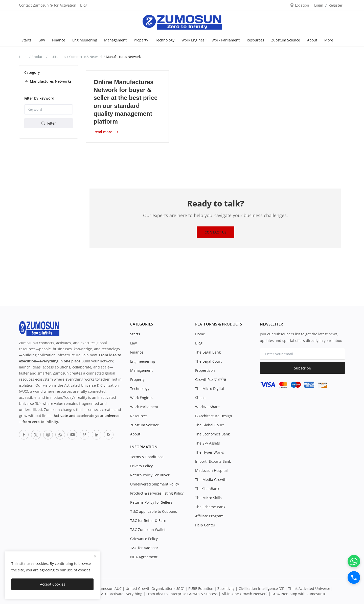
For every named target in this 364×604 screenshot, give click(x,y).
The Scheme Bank (210, 507)
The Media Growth (211, 480)
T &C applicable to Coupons (154, 511)
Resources (255, 40)
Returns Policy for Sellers (151, 502)
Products (38, 57)
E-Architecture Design (214, 416)
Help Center (205, 525)
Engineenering (85, 40)
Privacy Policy (141, 466)
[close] (95, 556)
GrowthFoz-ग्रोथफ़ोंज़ (211, 379)
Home (24, 57)
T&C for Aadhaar (144, 548)
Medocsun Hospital (211, 470)
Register (336, 5)
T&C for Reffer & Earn (148, 520)
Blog (84, 5)
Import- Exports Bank (213, 461)
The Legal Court (208, 361)
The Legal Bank (208, 352)
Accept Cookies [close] (53, 584)
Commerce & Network (86, 57)
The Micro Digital (210, 389)
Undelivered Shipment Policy (155, 484)
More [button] (329, 40)
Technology (165, 40)
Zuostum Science (286, 40)
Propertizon (205, 370)
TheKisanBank (207, 489)
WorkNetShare (207, 407)
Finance (59, 40)
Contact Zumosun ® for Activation (48, 5)
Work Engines (193, 40)
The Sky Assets (208, 443)
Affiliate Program (209, 516)
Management (115, 40)
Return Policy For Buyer (150, 475)
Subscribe (302, 368)
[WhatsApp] (354, 561)
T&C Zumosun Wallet (148, 530)
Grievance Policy (144, 539)
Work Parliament (226, 40)
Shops (200, 398)
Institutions (57, 57)
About (312, 40)
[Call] (354, 577)
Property (141, 40)
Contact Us (215, 232)
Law (42, 40)
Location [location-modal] (300, 5)
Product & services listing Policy (157, 493)
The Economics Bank (212, 434)
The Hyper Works (210, 452)
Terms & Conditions (147, 457)
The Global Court (209, 425)
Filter (49, 123)
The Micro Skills (208, 498)
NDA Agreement (144, 557)
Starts (26, 40)
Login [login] (319, 5)
